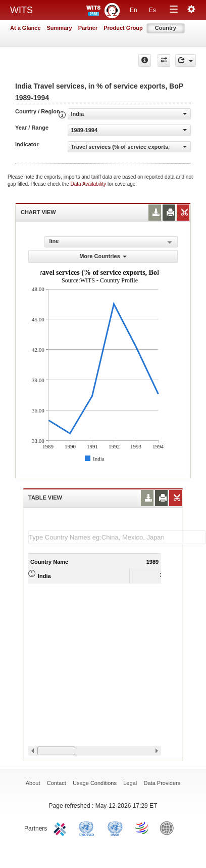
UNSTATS (115, 828)
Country (166, 28)
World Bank (169, 828)
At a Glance (25, 28)
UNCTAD (88, 828)
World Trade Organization (142, 828)
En (134, 10)
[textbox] (117, 537)
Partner (88, 28)
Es (152, 10)
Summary (60, 28)
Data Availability (89, 184)
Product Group (123, 28)
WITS (21, 10)
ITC (62, 828)
